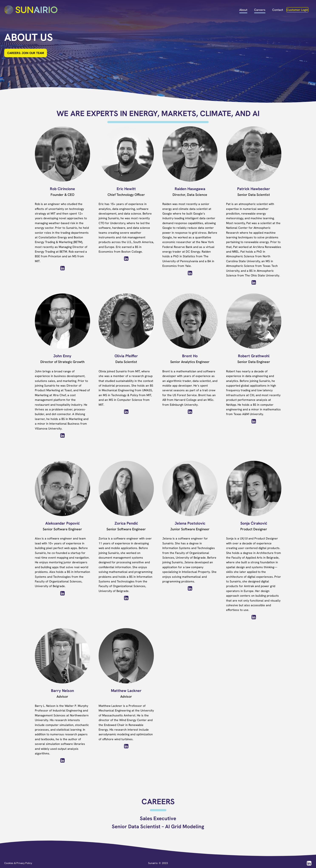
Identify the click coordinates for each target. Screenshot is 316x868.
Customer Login (297, 10)
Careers (260, 10)
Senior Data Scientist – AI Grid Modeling (158, 826)
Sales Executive (158, 818)
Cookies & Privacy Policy (18, 863)
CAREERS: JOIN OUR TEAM (26, 53)
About (243, 10)
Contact (278, 10)
